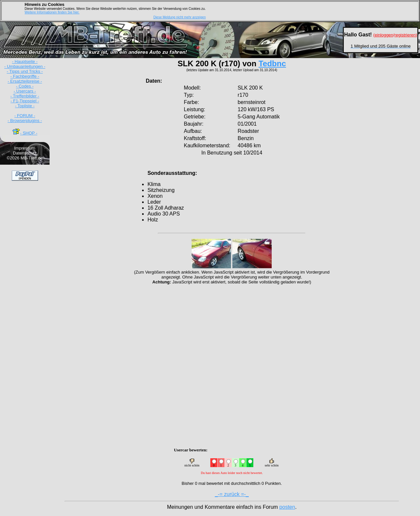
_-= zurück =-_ (232, 494)
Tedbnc (272, 63)
